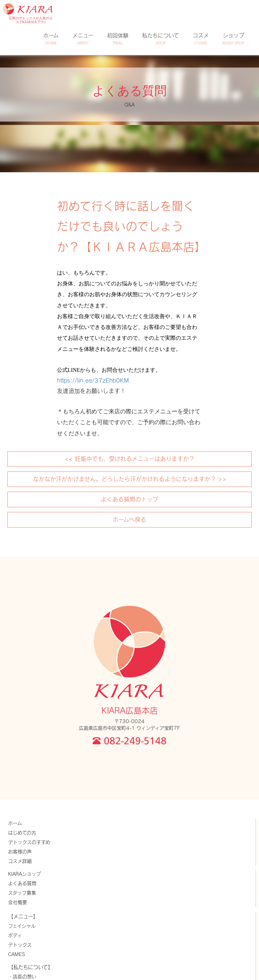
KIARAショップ (24, 874)
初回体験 (118, 39)
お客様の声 (20, 852)
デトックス (20, 945)
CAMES (17, 954)
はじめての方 (22, 833)
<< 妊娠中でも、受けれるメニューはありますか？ (130, 459)
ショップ (233, 39)
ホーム (51, 39)
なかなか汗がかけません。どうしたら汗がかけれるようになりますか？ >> (130, 479)
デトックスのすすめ (29, 842)
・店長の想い (22, 976)
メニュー (83, 39)
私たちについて (161, 39)
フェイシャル (22, 926)
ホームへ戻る (129, 519)
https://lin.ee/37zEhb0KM (93, 380)
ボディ (15, 935)
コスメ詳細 (20, 861)
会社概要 (18, 902)
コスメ (201, 39)
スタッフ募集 (22, 893)
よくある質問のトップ (129, 499)
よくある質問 (22, 883)
